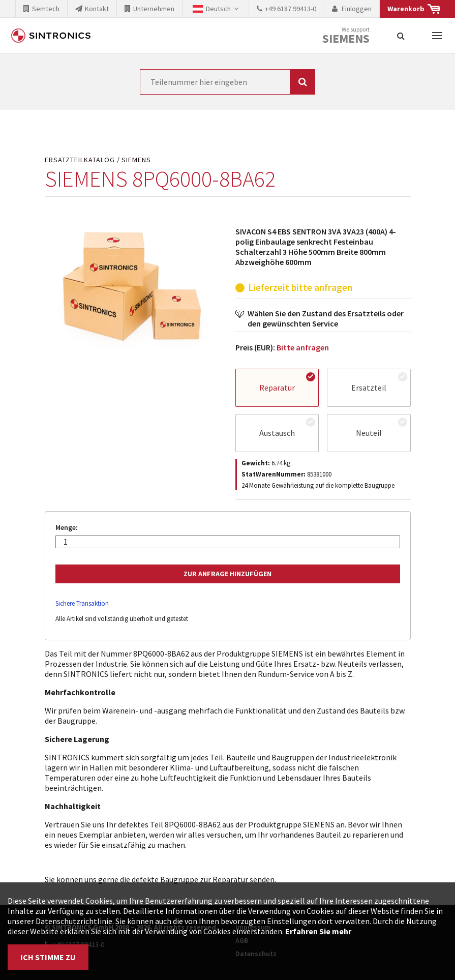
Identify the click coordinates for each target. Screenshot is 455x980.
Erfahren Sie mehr (318, 931)
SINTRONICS (51, 36)
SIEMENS (136, 160)
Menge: (67, 528)
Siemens (346, 39)
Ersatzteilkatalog (80, 160)
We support (346, 36)
